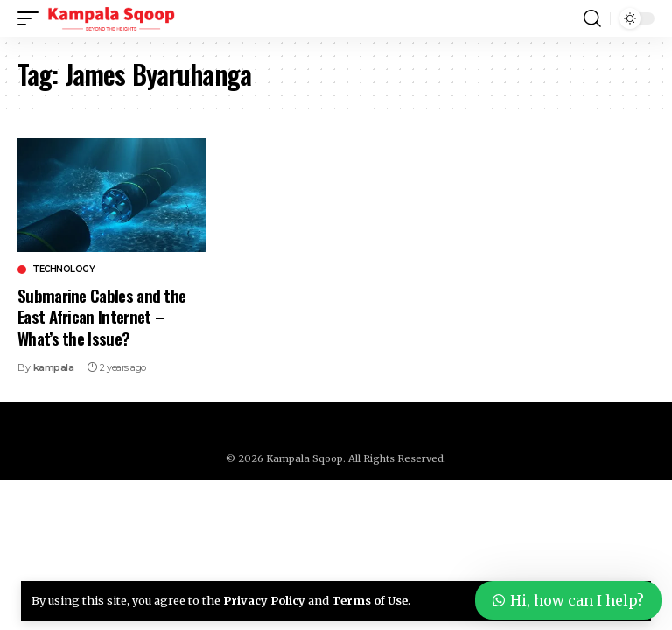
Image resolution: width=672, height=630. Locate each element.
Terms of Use (370, 600)
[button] (32, 18)
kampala (54, 367)
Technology (63, 269)
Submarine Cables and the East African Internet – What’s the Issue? (101, 316)
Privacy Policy (264, 600)
